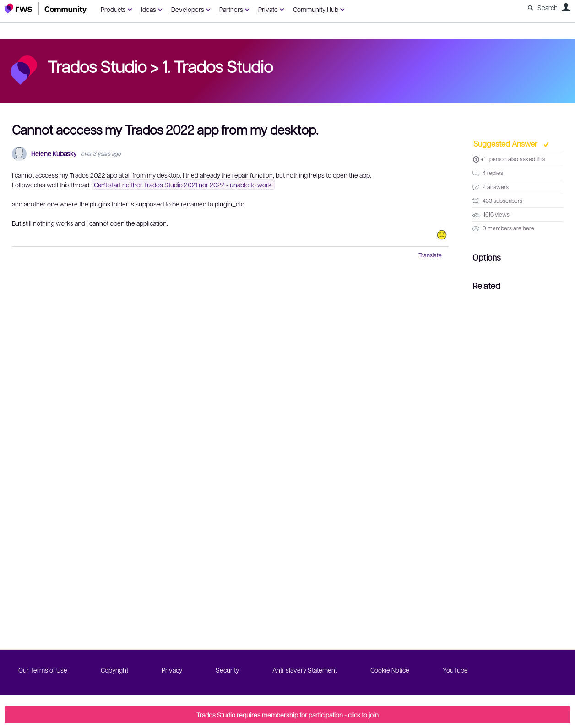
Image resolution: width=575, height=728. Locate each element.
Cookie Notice (390, 670)
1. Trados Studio (217, 66)
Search (548, 7)
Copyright (114, 670)
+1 (483, 159)
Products (113, 9)
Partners (231, 9)
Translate (430, 255)
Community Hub (316, 9)
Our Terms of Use (43, 670)
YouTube (455, 670)
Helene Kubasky (54, 154)
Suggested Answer (506, 143)
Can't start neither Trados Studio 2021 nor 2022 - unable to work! (183, 185)
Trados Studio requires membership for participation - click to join (287, 715)
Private (268, 9)
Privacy (172, 670)
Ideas (149, 9)
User (566, 7)
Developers (188, 9)
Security (227, 670)
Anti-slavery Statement (305, 670)
